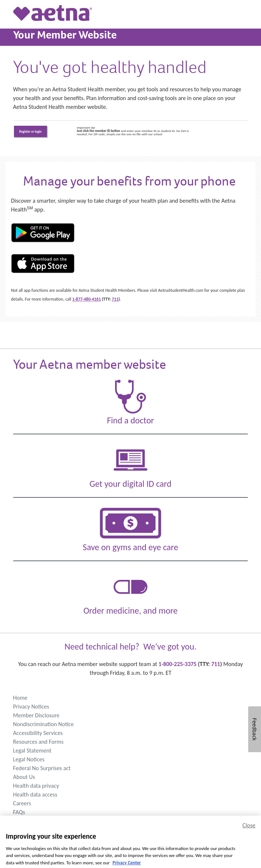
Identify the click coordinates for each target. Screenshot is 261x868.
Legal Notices (29, 759)
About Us (24, 777)
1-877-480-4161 (87, 299)
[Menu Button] (6, 6)
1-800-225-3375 (177, 664)
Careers (22, 803)
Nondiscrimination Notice (44, 724)
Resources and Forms (38, 742)
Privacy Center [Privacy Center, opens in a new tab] (127, 865)
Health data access (35, 795)
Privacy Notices (31, 707)
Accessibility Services (38, 733)
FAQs (19, 812)
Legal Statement (32, 751)
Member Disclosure (36, 715)
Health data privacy (36, 786)
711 (115, 299)
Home (20, 698)
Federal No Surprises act (42, 768)
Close (249, 827)
